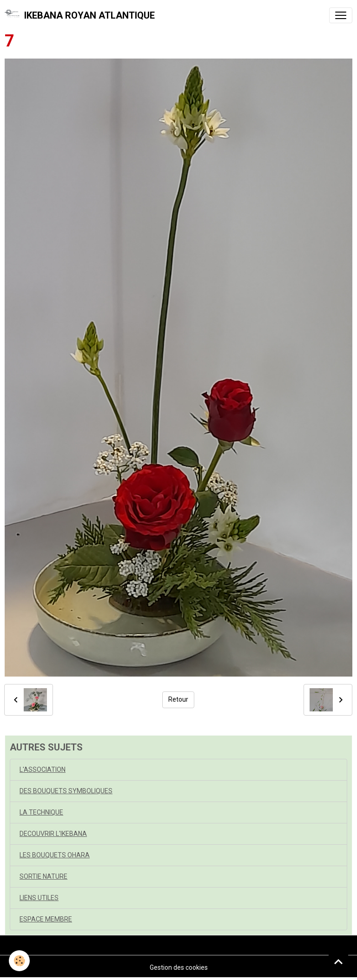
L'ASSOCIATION (43, 770)
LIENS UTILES (39, 898)
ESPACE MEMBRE (46, 919)
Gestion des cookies (179, 967)
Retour (178, 699)
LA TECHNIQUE (41, 812)
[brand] (80, 15)
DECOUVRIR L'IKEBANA (53, 834)
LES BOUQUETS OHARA (55, 855)
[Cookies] (20, 961)
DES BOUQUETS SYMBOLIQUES (66, 791)
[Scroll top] (338, 961)
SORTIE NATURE (43, 876)
